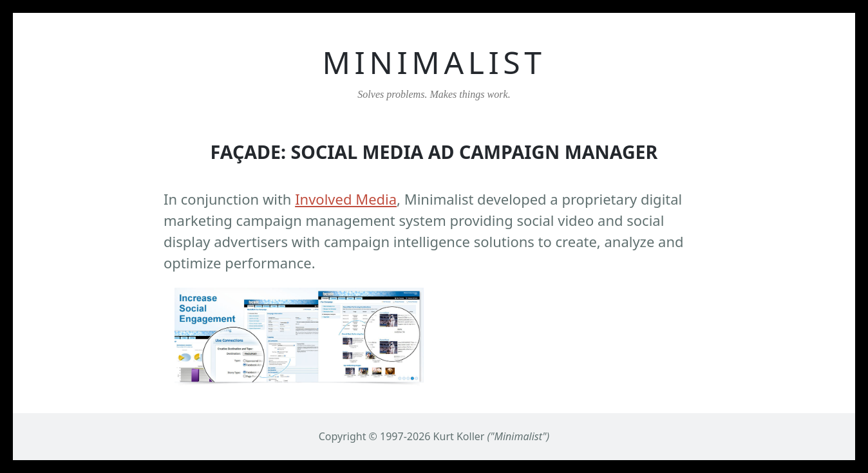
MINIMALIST (434, 62)
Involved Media (346, 199)
